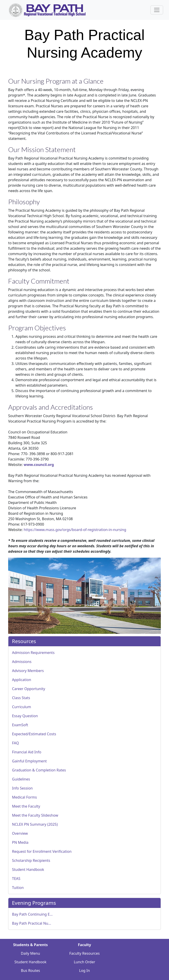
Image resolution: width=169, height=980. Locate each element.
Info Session (22, 788)
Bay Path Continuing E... (32, 914)
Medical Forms (24, 797)
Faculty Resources (84, 953)
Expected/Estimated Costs (34, 734)
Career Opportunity (29, 689)
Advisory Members (28, 671)
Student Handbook (28, 870)
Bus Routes (30, 971)
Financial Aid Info (27, 752)
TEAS (16, 879)
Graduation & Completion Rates (39, 770)
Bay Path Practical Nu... (32, 923)
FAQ (15, 743)
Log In (84, 971)
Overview (20, 833)
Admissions (22, 662)
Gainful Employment (29, 761)
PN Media (20, 842)
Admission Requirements (33, 653)
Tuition (18, 888)
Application (22, 680)
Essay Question (25, 716)
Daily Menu (30, 953)
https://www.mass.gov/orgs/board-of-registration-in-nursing (75, 530)
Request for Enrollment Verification (42, 851)
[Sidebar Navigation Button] (157, 10)
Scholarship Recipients (31, 860)
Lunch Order (84, 962)
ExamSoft (20, 725)
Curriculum (22, 707)
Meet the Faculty (26, 806)
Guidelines (21, 779)
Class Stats (21, 698)
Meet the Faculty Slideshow (35, 815)
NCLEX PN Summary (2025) (35, 824)
